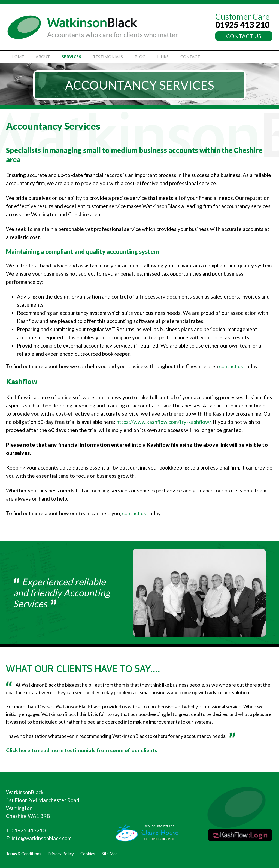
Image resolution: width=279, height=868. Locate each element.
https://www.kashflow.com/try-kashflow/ (163, 422)
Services (71, 57)
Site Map (110, 854)
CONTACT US (244, 36)
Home (18, 57)
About (43, 57)
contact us (231, 366)
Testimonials (108, 57)
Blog (140, 57)
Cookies (88, 854)
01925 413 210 (242, 25)
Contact (190, 57)
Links (163, 57)
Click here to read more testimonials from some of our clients (82, 750)
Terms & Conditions (24, 854)
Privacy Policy (61, 854)
